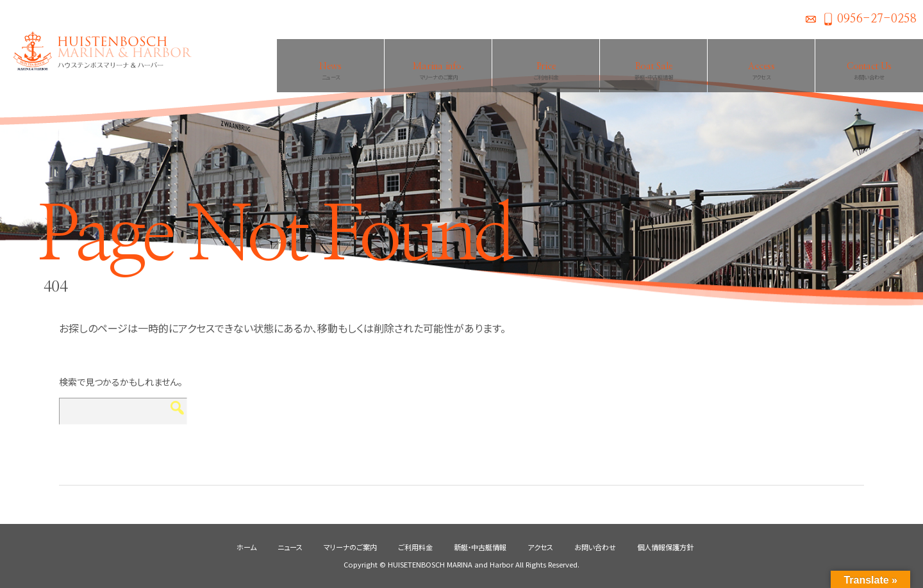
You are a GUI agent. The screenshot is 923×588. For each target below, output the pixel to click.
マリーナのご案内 (350, 547)
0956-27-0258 (877, 19)
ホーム (246, 547)
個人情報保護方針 (665, 547)
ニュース (290, 547)
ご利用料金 (415, 547)
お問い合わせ (811, 19)
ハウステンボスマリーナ (96, 51)
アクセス (540, 547)
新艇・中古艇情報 (480, 547)
